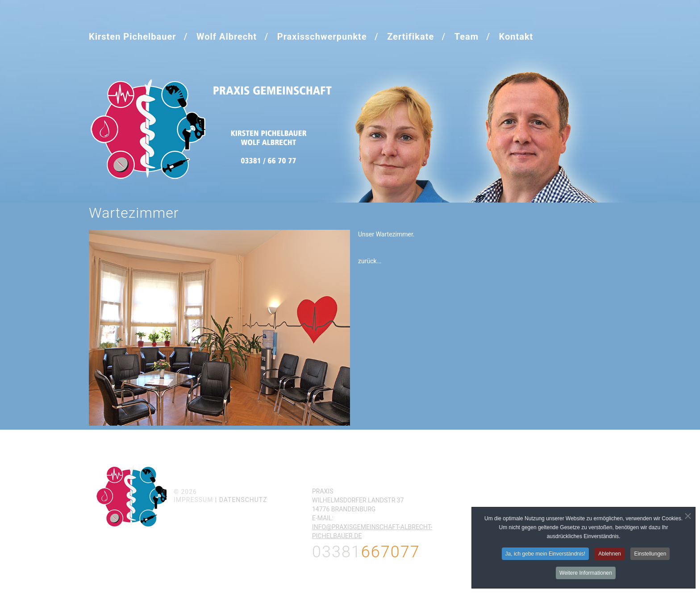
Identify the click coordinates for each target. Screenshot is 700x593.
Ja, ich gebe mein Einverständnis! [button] (545, 554)
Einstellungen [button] (650, 554)
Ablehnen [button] (610, 554)
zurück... (370, 261)
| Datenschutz (241, 500)
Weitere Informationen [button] (586, 573)
